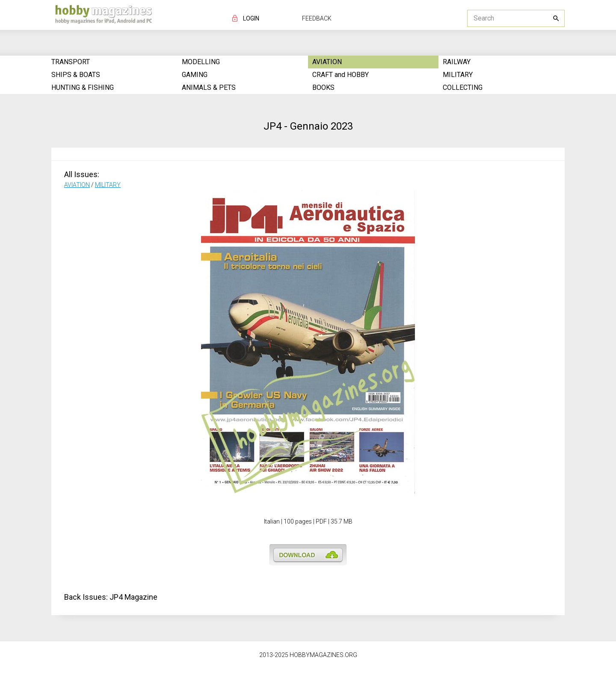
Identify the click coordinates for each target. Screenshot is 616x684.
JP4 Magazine (133, 597)
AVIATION (77, 185)
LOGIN (251, 18)
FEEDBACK (317, 18)
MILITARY (108, 185)
